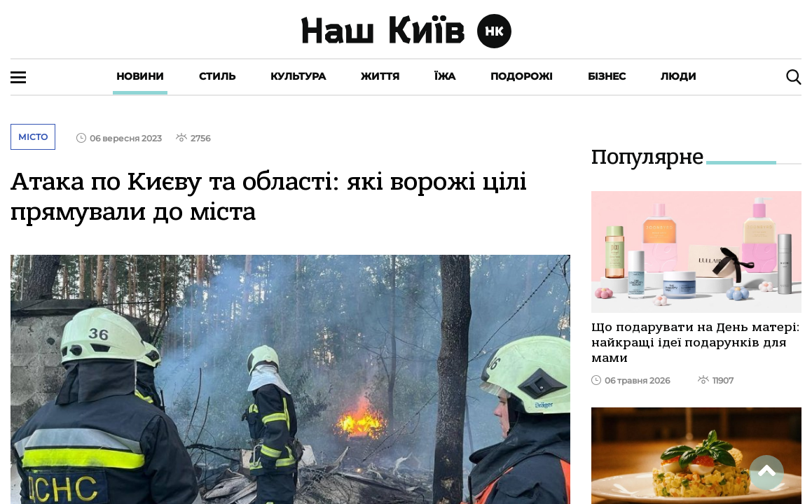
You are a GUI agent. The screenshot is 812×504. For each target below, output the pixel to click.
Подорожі (522, 76)
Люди (679, 76)
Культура (298, 76)
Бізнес (607, 76)
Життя (380, 76)
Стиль (217, 76)
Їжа (445, 76)
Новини (140, 76)
